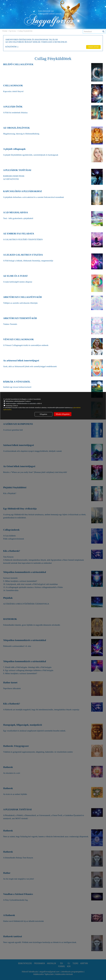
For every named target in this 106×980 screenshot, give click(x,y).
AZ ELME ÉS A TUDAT (16, 276)
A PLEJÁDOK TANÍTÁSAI (18, 170)
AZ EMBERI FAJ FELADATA (20, 234)
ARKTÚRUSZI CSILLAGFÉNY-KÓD (24, 297)
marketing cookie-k (11, 406)
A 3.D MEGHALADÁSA (16, 212)
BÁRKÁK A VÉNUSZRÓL (18, 382)
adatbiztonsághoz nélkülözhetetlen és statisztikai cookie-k (23, 403)
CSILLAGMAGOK (14, 85)
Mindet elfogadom (63, 414)
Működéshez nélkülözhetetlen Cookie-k (17, 401)
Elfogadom (43, 414)
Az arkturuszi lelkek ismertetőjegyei (22, 360)
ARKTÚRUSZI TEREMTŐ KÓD (21, 318)
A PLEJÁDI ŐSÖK (14, 107)
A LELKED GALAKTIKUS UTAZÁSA (24, 255)
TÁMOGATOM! (93, 46)
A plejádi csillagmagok (15, 149)
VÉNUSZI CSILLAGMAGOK (20, 339)
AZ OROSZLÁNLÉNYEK (17, 128)
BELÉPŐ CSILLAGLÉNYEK (19, 64)
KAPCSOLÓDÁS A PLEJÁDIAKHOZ (24, 191)
